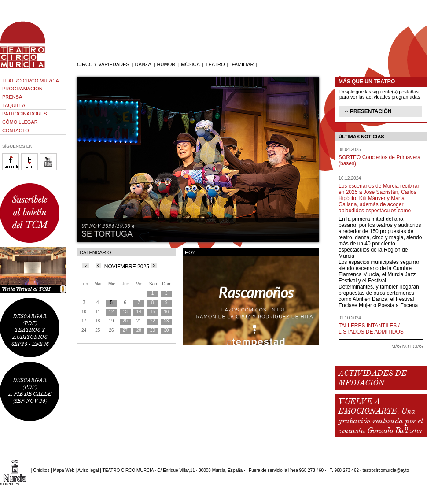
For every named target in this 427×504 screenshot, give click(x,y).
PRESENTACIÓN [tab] (367, 111)
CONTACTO (16, 130)
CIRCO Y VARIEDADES (103, 64)
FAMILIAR (243, 64)
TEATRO (215, 64)
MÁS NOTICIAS (407, 346)
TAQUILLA (14, 105)
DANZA (143, 64)
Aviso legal (88, 470)
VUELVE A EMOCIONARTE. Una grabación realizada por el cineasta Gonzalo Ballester (380, 416)
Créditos (41, 470)
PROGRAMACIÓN (22, 89)
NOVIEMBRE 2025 (127, 267)
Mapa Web (64, 470)
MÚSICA (190, 64)
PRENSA (12, 97)
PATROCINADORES (25, 114)
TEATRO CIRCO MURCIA (31, 81)
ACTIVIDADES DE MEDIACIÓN (372, 378)
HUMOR (166, 64)
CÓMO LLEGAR (20, 122)
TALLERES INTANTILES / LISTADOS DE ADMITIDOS (371, 329)
